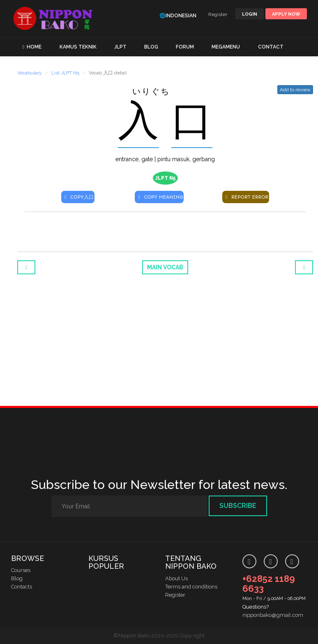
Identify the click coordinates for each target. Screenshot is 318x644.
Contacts (22, 587)
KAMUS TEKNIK (78, 47)
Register (218, 14)
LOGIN (250, 14)
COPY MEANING (159, 197)
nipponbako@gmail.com (273, 615)
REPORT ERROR (246, 197)
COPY (78, 197)
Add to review (295, 90)
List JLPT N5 (65, 73)
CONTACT (271, 47)
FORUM (185, 47)
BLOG (151, 47)
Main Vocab (165, 267)
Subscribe (238, 506)
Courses (21, 570)
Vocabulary (30, 73)
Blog (17, 578)
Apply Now (286, 14)
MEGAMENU (226, 47)
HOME (34, 47)
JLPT (120, 47)
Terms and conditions (191, 587)
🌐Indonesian (178, 16)
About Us (176, 578)
